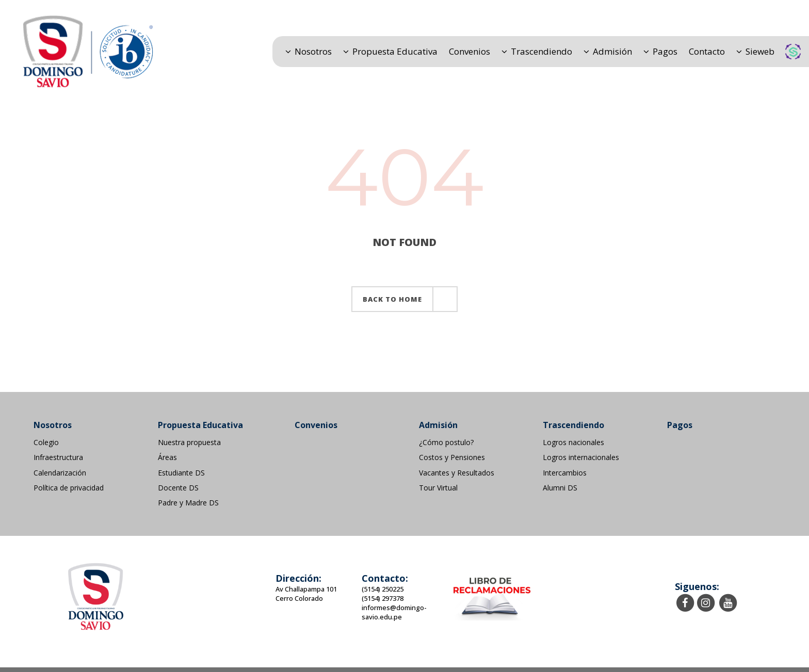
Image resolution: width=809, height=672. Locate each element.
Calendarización (60, 473)
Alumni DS (560, 488)
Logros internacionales (581, 457)
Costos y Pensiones (452, 457)
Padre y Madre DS (188, 503)
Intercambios (565, 473)
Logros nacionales (573, 442)
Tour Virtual (438, 488)
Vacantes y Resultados (457, 473)
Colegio (46, 442)
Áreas (167, 457)
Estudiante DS (181, 473)
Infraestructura (58, 457)
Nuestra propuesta (189, 442)
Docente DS (178, 488)
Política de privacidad (69, 488)
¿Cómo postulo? (446, 442)
